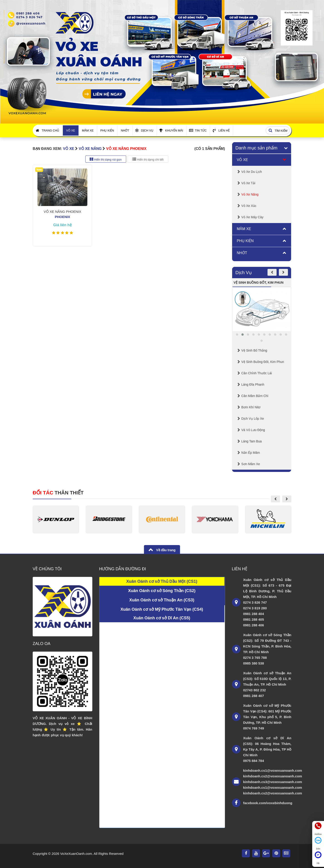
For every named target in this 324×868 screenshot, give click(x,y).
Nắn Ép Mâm (251, 453)
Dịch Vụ (144, 130)
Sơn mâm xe (251, 464)
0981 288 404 (254, 614)
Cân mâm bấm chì (255, 396)
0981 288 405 (254, 619)
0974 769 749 (254, 728)
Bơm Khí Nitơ (251, 407)
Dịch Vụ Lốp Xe (253, 419)
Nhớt (125, 130)
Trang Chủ (48, 130)
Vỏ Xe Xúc (249, 206)
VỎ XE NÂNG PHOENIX (126, 149)
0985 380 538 (254, 663)
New (39, 170)
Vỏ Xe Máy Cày (252, 217)
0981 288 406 (254, 625)
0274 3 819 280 (255, 608)
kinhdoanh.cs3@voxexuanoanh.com (267, 782)
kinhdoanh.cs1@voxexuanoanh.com (267, 770)
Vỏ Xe (71, 130)
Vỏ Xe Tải (248, 183)
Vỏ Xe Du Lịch (252, 172)
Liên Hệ (221, 130)
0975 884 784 (254, 761)
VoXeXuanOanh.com (76, 854)
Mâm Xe (88, 130)
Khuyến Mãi (171, 130)
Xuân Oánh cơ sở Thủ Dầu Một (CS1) (162, 581)
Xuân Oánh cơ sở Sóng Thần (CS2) (162, 591)
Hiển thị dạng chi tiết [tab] (148, 159)
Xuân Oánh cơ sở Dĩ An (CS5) (162, 618)
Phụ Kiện (107, 130)
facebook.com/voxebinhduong (267, 803)
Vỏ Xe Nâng (90, 149)
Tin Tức (198, 130)
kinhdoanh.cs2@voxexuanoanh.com (267, 776)
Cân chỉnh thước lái (257, 373)
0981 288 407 (254, 696)
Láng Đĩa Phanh (253, 384)
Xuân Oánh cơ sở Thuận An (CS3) (162, 600)
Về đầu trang (165, 550)
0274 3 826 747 (255, 602)
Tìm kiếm (277, 131)
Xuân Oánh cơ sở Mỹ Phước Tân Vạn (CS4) (162, 609)
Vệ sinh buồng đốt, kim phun (263, 362)
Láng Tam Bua (252, 441)
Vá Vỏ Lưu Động (253, 430)
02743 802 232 (255, 690)
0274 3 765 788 (255, 658)
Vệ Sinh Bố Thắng (254, 350)
